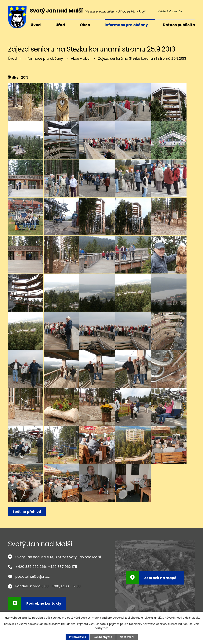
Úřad (60, 25)
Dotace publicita (179, 25)
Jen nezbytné (103, 637)
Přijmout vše (76, 637)
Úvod (12, 58)
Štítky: (14, 77)
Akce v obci (81, 58)
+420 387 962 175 (62, 567)
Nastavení (128, 637)
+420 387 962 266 (31, 567)
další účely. (192, 617)
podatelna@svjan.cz (33, 576)
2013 (25, 77)
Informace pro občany (44, 58)
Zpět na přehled (27, 512)
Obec (85, 25)
